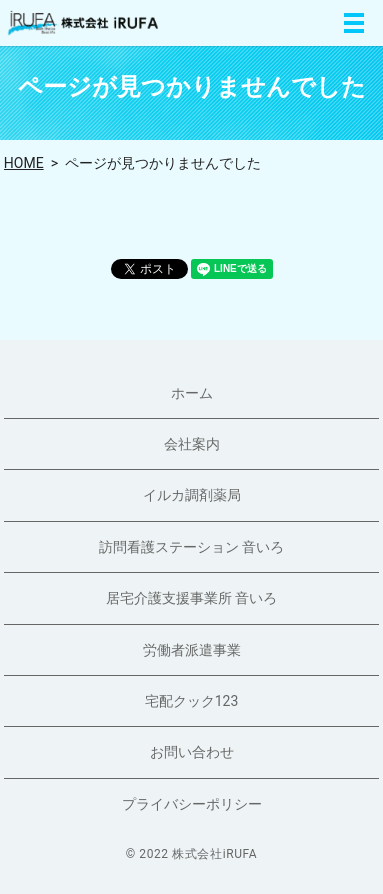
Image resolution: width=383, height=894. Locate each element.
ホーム (192, 393)
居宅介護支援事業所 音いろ (191, 598)
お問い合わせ (192, 752)
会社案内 (192, 444)
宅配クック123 (192, 701)
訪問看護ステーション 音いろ (191, 547)
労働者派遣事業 (192, 650)
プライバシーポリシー (192, 804)
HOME (24, 163)
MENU (354, 23)
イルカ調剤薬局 (192, 495)
